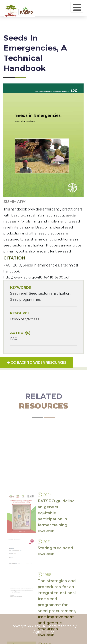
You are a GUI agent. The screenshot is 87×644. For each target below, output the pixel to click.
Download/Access (25, 326)
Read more (46, 562)
